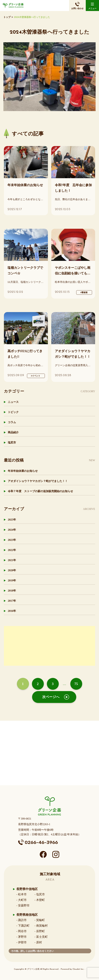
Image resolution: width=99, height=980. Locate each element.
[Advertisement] (49, 650)
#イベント (36, 376)
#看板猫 (84, 292)
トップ (7, 17)
